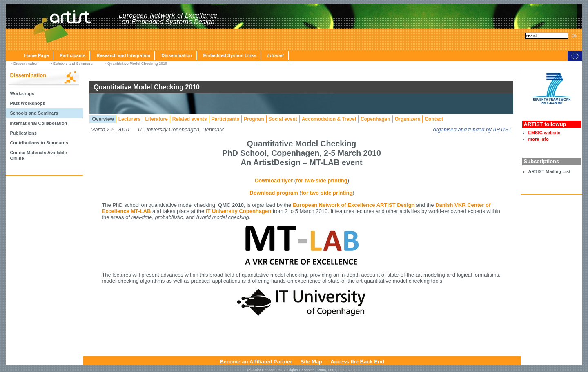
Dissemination (177, 55)
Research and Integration (123, 55)
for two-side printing (322, 180)
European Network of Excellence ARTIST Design (354, 205)
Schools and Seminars (73, 64)
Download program (274, 193)
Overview (103, 119)
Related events (190, 119)
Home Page (36, 55)
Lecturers (130, 119)
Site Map (311, 362)
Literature (156, 119)
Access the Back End (357, 362)
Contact (434, 119)
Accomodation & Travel (329, 119)
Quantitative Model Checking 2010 (137, 64)
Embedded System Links (230, 55)
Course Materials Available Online (38, 155)
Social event (283, 119)
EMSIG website (545, 133)
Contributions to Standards (39, 143)
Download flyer (274, 180)
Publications (23, 133)
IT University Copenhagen (238, 211)
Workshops (22, 93)
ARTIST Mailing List (549, 171)
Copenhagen (375, 119)
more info (539, 139)
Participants (72, 55)
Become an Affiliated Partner (256, 362)
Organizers (408, 119)
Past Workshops (27, 103)
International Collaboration (38, 123)
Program (254, 119)
